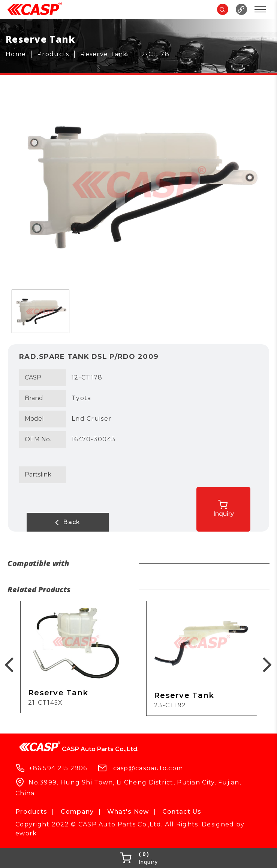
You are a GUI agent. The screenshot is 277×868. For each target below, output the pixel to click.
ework (26, 833)
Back (57, 522)
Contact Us (182, 812)
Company (77, 812)
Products (31, 812)
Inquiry (236, 507)
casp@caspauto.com (148, 768)
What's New (128, 812)
